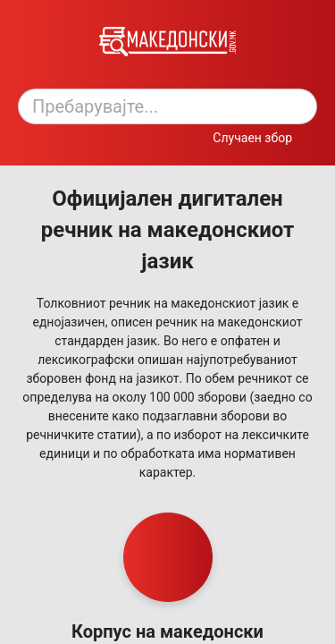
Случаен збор (252, 138)
